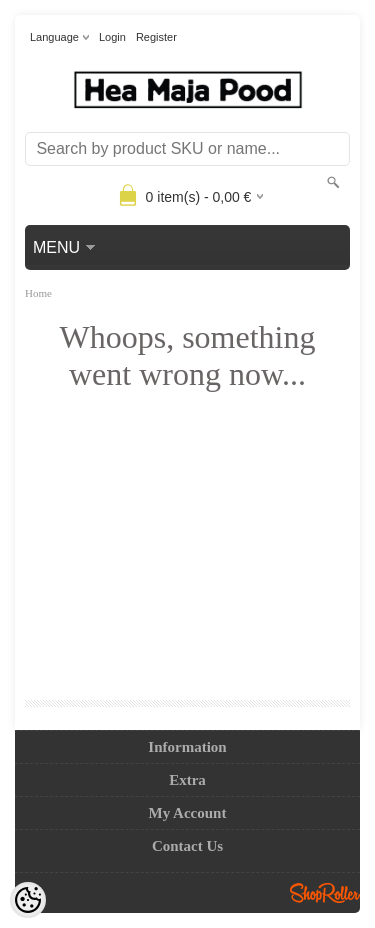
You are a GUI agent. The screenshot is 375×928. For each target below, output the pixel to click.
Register (156, 37)
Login (112, 37)
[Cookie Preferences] (28, 900)
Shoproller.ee (325, 893)
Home (38, 293)
